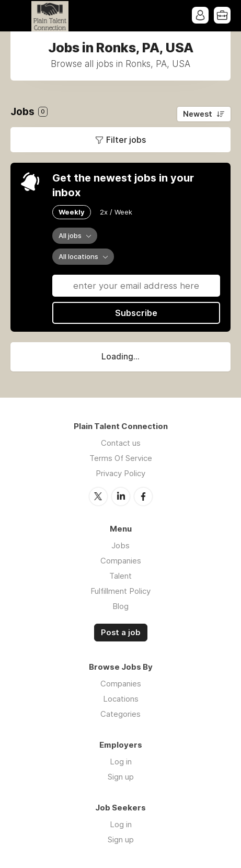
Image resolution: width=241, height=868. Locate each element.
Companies (121, 561)
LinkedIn (121, 497)
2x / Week (116, 212)
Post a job (121, 633)
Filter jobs (126, 140)
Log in (121, 762)
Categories (121, 714)
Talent (121, 576)
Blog (121, 606)
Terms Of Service (121, 458)
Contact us (121, 443)
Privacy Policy (121, 473)
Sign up (121, 777)
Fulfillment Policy (121, 591)
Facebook (143, 497)
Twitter (98, 497)
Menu (18, 16)
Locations (121, 699)
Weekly (72, 212)
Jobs (121, 545)
